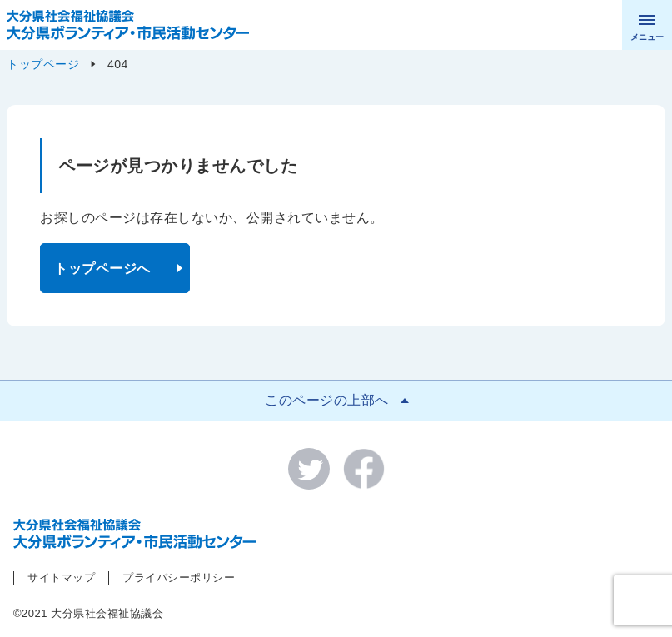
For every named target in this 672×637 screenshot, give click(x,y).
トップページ (43, 64)
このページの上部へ (327, 400)
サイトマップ (61, 577)
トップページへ (102, 269)
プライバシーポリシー (179, 577)
